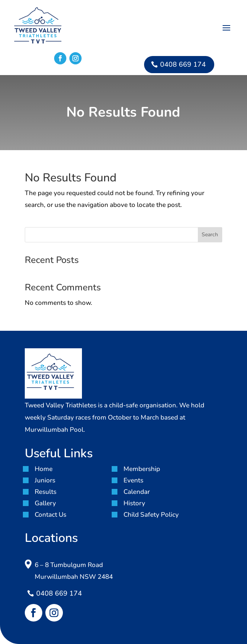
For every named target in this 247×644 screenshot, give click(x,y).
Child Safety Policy (151, 515)
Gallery (45, 503)
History (134, 503)
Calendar (137, 492)
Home (44, 469)
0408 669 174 (183, 64)
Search (210, 235)
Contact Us (51, 515)
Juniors (45, 480)
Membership (142, 469)
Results (46, 492)
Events (133, 480)
